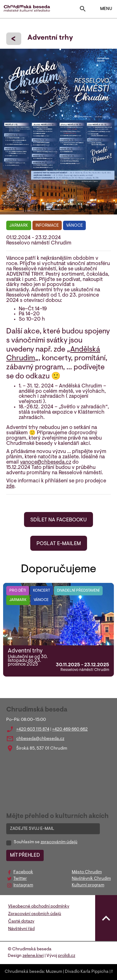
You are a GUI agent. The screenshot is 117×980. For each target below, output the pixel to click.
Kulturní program (88, 885)
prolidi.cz (67, 956)
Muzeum (54, 972)
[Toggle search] (83, 10)
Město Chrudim (87, 872)
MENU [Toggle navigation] (102, 9)
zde (10, 486)
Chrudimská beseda (24, 972)
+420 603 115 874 (33, 730)
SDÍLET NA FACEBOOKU (58, 520)
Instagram (23, 885)
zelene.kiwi (33, 956)
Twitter (20, 879)
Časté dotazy (21, 922)
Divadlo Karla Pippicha (87, 972)
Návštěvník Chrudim (91, 879)
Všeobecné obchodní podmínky (39, 907)
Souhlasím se (46, 842)
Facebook (23, 872)
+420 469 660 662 (70, 730)
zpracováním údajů (59, 842)
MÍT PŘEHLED (25, 855)
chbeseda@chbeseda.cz (40, 739)
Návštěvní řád (21, 929)
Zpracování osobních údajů (35, 914)
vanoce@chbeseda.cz (46, 462)
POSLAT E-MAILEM (59, 544)
